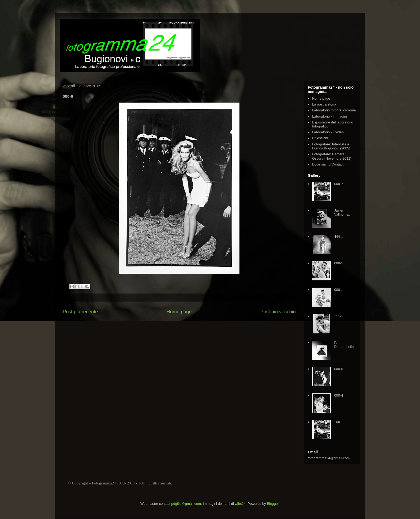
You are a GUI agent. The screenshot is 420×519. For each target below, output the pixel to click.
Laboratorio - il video (328, 132)
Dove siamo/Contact (328, 164)
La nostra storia (324, 104)
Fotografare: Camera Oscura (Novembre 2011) (332, 156)
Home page (179, 312)
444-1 (338, 237)
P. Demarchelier (344, 345)
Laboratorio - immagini (329, 116)
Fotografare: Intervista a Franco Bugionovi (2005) (331, 146)
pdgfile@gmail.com (186, 504)
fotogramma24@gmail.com (329, 458)
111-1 (338, 316)
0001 (338, 290)
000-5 (338, 263)
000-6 (338, 369)
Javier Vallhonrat (342, 213)
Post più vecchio (278, 312)
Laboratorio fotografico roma (334, 110)
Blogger (273, 504)
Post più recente (80, 312)
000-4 (338, 395)
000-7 (338, 184)
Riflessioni (320, 138)
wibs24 (240, 504)
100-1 (338, 422)
